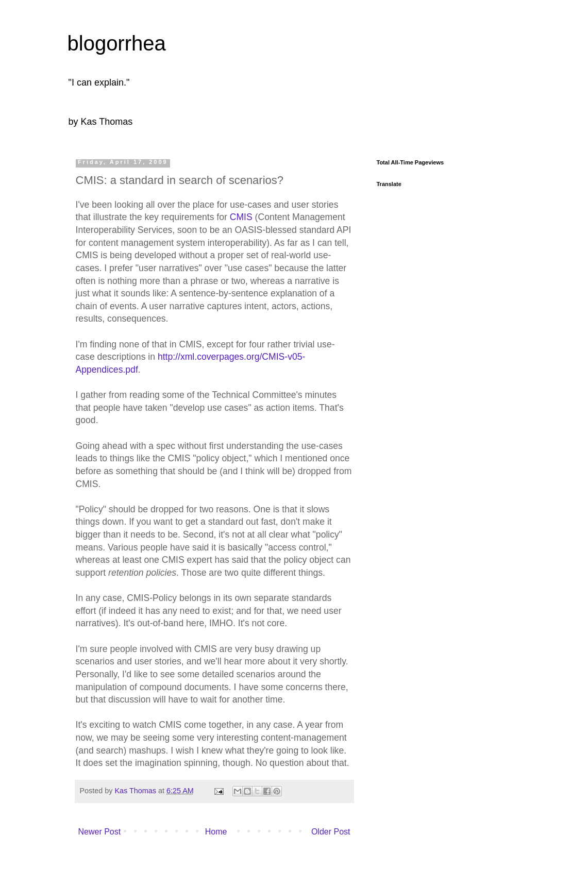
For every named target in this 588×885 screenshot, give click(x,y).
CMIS (241, 217)
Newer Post (100, 832)
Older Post (331, 832)
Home (216, 832)
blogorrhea (117, 43)
